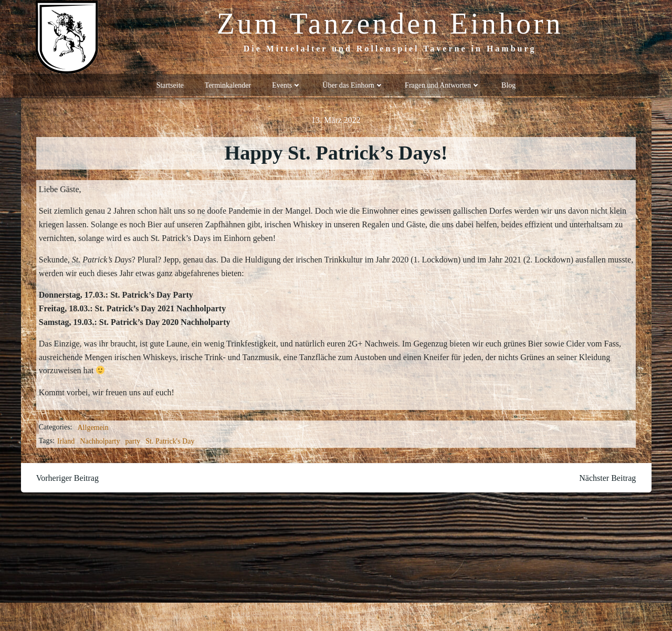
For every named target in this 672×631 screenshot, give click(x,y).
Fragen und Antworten (443, 84)
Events (287, 84)
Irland (66, 440)
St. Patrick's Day (170, 440)
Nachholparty (100, 440)
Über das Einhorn (353, 84)
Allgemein (93, 427)
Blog (508, 84)
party (133, 440)
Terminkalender (228, 84)
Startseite (170, 84)
